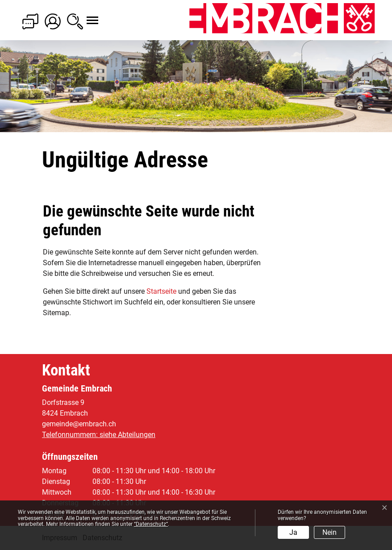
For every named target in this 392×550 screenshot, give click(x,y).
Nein (329, 532)
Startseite (161, 291)
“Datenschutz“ (151, 524)
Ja (293, 532)
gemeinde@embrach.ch (79, 424)
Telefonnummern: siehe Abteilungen (99, 435)
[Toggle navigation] (84, 16)
